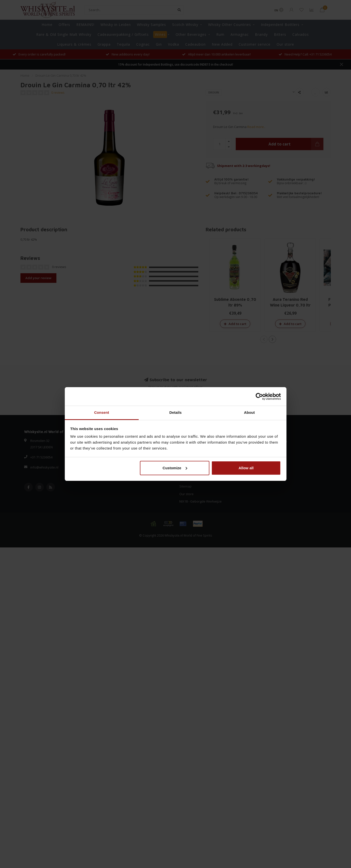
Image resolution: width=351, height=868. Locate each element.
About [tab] (250, 412)
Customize (175, 468)
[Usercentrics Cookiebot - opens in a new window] (259, 397)
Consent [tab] (102, 412)
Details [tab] (176, 412)
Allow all (246, 468)
